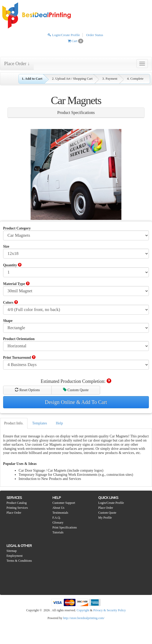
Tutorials (58, 532)
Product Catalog (17, 503)
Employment (15, 556)
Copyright (83, 610)
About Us (58, 508)
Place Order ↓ (17, 64)
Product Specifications (76, 113)
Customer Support (64, 503)
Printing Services (17, 508)
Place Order (14, 513)
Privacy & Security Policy (109, 610)
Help (59, 423)
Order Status (95, 35)
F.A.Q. (57, 518)
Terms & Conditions (19, 561)
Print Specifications (65, 527)
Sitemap (12, 551)
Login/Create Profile (64, 35)
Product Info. (14, 423)
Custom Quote (76, 390)
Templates (40, 423)
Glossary (58, 523)
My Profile (105, 518)
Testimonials (60, 513)
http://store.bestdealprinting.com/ (84, 618)
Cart (76, 41)
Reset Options (27, 390)
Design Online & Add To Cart (76, 402)
